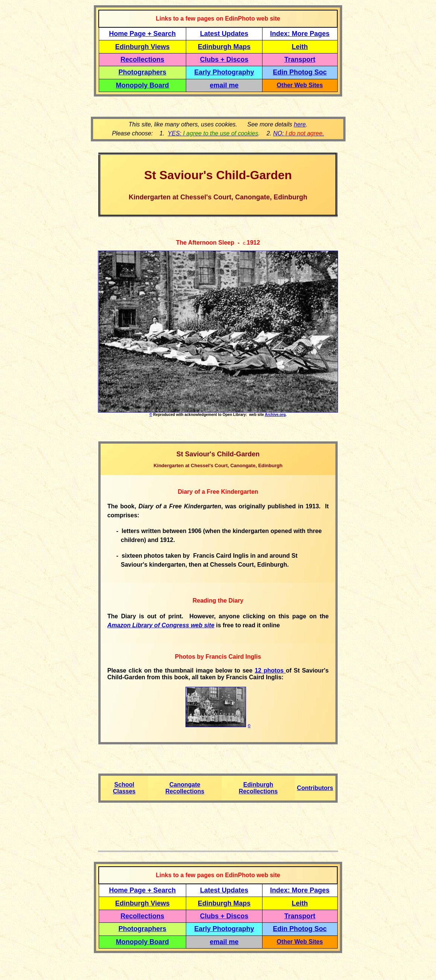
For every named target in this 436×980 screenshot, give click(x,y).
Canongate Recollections (185, 788)
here (300, 124)
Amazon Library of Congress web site (161, 625)
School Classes (124, 788)
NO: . (298, 133)
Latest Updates (224, 34)
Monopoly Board (142, 85)
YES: (213, 133)
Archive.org (275, 415)
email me (224, 85)
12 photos (270, 670)
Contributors (315, 788)
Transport (300, 59)
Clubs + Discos (224, 59)
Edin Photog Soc (300, 72)
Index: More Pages (300, 34)
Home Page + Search (143, 34)
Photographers (142, 72)
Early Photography (224, 72)
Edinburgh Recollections (258, 788)
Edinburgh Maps (224, 47)
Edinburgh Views (142, 47)
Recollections (142, 59)
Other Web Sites (300, 85)
